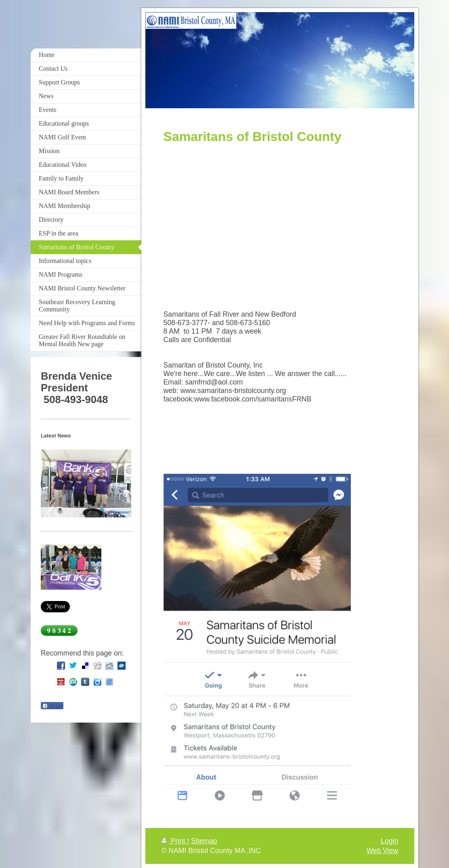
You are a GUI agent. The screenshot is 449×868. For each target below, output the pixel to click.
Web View (382, 851)
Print (174, 841)
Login (389, 841)
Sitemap (204, 841)
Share (52, 706)
